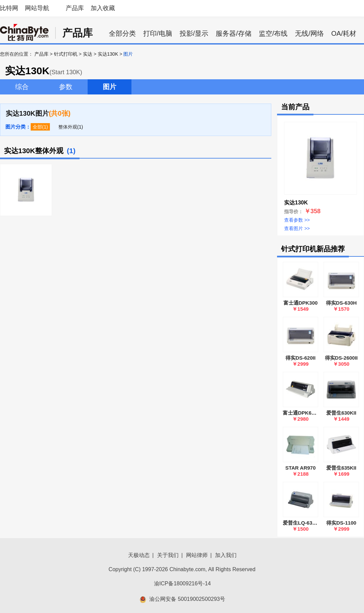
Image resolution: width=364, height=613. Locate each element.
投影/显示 (194, 33)
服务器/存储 (234, 33)
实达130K (108, 54)
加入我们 (226, 555)
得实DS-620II (300, 358)
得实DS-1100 (341, 523)
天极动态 (139, 555)
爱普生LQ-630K (301, 523)
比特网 (9, 8)
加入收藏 (103, 8)
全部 (37, 127)
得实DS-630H (341, 303)
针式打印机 (66, 54)
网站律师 (197, 555)
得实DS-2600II (341, 358)
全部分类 (122, 33)
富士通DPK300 (301, 303)
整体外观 (68, 127)
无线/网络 (309, 33)
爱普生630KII (341, 413)
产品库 (75, 8)
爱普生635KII (341, 468)
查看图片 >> (297, 228)
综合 (22, 87)
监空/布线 (273, 33)
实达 (88, 54)
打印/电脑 (158, 33)
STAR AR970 (300, 468)
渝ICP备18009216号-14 (183, 583)
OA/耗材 (344, 33)
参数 (66, 87)
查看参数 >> (297, 220)
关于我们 (168, 555)
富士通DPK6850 (301, 413)
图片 (110, 87)
